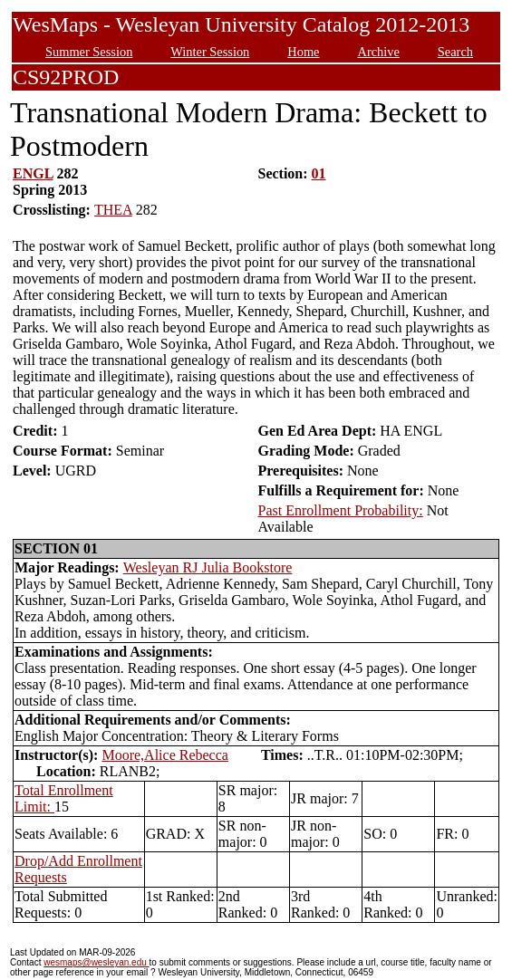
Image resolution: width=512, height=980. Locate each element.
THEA (113, 210)
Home (303, 52)
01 (319, 173)
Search (455, 52)
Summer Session (89, 52)
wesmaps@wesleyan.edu (96, 962)
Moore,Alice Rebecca (164, 755)
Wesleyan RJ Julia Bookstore (208, 567)
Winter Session (210, 52)
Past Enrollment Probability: (340, 510)
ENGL (33, 173)
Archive (378, 52)
